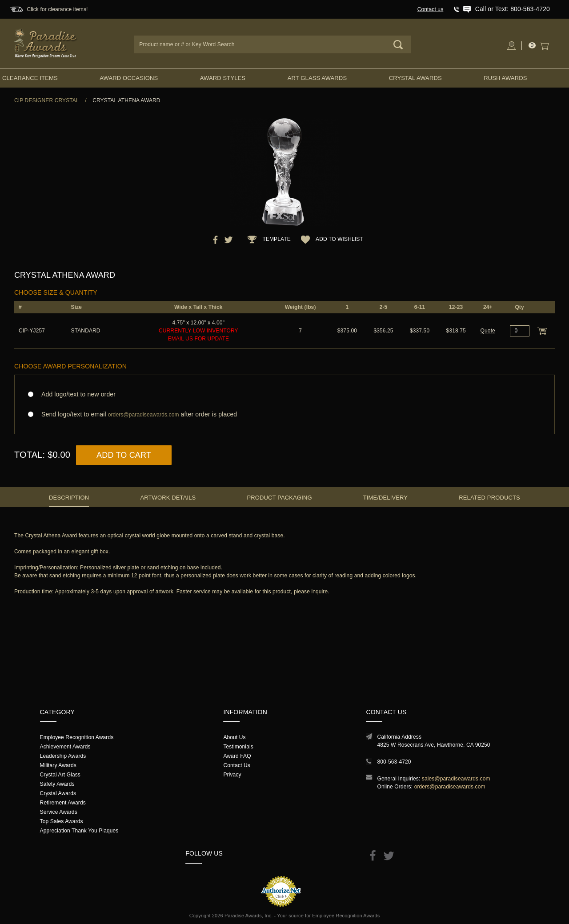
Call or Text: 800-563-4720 (513, 9)
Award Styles (223, 78)
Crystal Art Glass (60, 775)
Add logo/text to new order (76, 394)
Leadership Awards (63, 756)
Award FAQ (237, 756)
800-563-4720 (394, 762)
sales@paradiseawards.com (456, 779)
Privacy (232, 775)
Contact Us (237, 765)
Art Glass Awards (317, 78)
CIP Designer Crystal (47, 100)
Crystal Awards (415, 78)
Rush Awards (505, 78)
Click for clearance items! (57, 9)
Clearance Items (30, 78)
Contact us (431, 9)
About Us (234, 737)
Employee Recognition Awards (77, 737)
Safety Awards (57, 784)
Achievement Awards (65, 747)
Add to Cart (124, 455)
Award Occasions (129, 78)
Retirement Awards (63, 803)
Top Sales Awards (62, 821)
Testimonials (238, 747)
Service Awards (59, 812)
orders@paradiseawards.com (450, 787)
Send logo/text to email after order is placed (284, 414)
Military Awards (58, 765)
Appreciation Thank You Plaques (79, 831)
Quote (488, 331)
